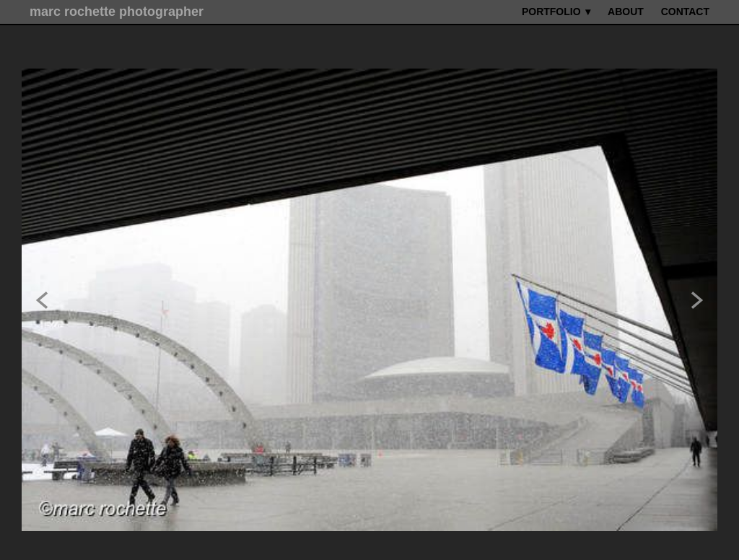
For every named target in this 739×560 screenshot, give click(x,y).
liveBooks (445, 542)
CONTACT (685, 12)
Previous (42, 281)
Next (697, 281)
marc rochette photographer (117, 12)
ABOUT (626, 12)
